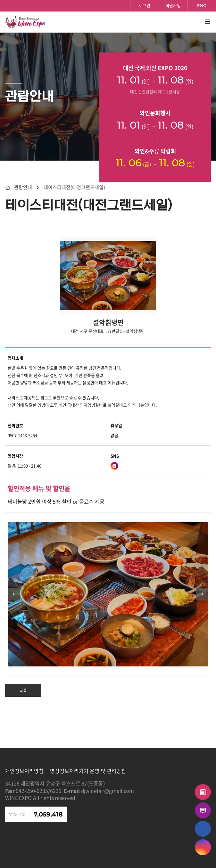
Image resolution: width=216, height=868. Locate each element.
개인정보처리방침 (24, 771)
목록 (23, 690)
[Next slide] (202, 594)
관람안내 (23, 187)
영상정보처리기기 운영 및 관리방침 (88, 771)
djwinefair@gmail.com (108, 791)
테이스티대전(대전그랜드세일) (74, 187)
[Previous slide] (14, 594)
